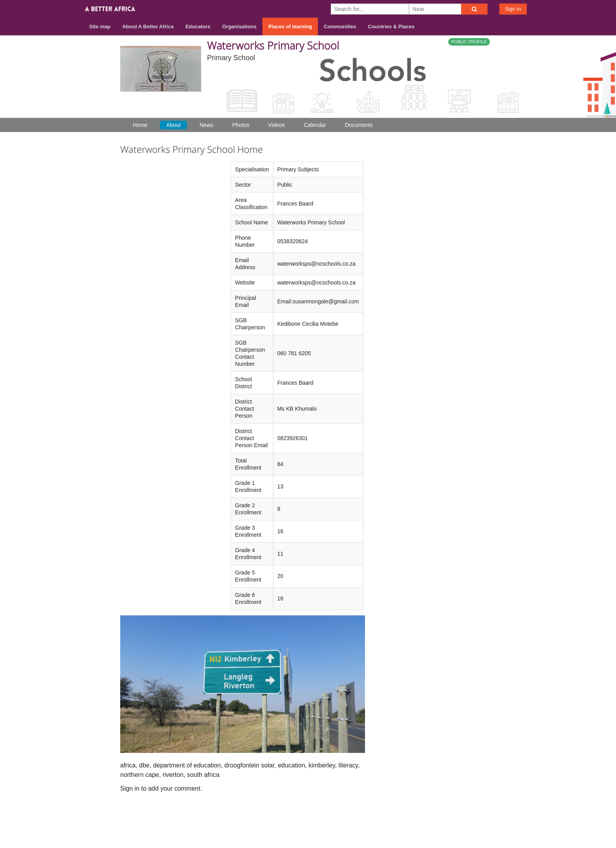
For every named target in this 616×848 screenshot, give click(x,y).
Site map (100, 27)
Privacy (488, 817)
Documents (359, 125)
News (206, 125)
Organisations (239, 27)
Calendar (315, 125)
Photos (241, 125)
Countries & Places (391, 27)
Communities (340, 27)
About (173, 125)
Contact (432, 817)
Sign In (513, 9)
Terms (461, 817)
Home (140, 125)
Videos (277, 125)
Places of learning (290, 27)
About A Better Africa (148, 27)
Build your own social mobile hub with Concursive (308, 835)
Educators (198, 27)
